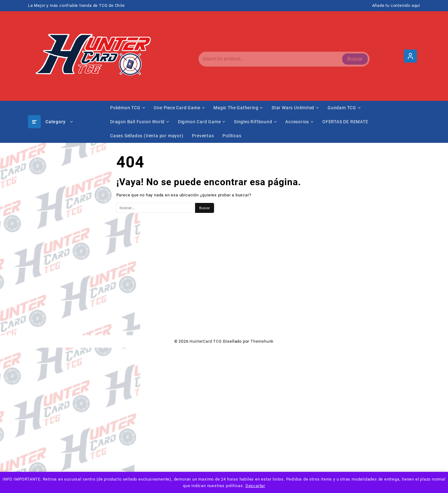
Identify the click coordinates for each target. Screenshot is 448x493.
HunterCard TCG (205, 341)
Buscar (355, 56)
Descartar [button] (255, 486)
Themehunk (262, 341)
